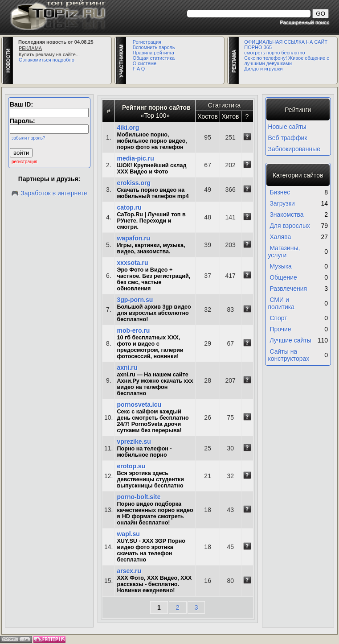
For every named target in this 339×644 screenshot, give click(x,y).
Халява (280, 237)
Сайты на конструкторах (289, 355)
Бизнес (280, 192)
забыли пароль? (29, 138)
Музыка (281, 266)
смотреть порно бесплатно (274, 53)
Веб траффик (288, 138)
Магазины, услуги (284, 252)
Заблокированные (294, 149)
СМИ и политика (282, 303)
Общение (283, 277)
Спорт (278, 318)
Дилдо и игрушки (263, 69)
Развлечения (288, 289)
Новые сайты (287, 127)
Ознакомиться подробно (47, 60)
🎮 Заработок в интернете (49, 193)
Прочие (280, 329)
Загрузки (282, 203)
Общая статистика (154, 58)
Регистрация (147, 42)
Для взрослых (290, 226)
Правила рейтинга (153, 53)
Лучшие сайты (290, 340)
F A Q (139, 69)
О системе (145, 63)
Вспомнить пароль (154, 47)
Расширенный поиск (304, 22)
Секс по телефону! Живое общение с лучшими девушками (286, 61)
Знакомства (286, 215)
